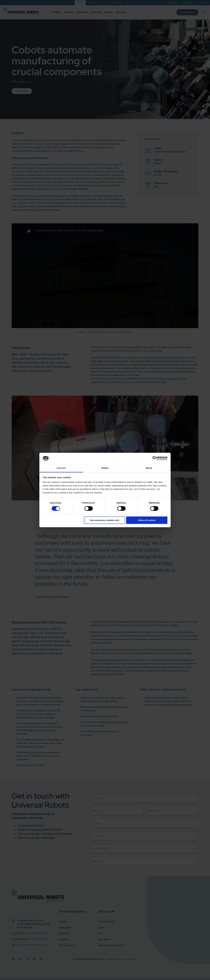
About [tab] (149, 468)
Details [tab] (105, 468)
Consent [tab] (61, 468)
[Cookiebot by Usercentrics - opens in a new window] (155, 458)
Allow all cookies (147, 520)
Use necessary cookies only (105, 520)
